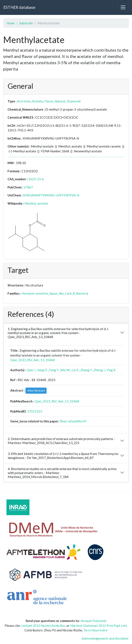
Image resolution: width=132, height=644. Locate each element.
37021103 (35, 411)
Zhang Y (86, 370)
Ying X (111, 370)
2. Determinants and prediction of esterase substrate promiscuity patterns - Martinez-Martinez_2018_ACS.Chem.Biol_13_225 (61, 441)
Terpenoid (73, 101)
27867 (28, 187)
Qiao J (31, 370)
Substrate (26, 23)
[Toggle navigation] (123, 7)
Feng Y (54, 370)
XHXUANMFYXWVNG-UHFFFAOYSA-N (51, 195)
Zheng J (99, 370)
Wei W (65, 370)
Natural (60, 101)
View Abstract (36, 391)
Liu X (75, 370)
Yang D (42, 370)
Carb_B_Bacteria (77, 293)
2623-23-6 (36, 179)
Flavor (49, 101)
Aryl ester (24, 101)
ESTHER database (19, 7)
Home (11, 23)
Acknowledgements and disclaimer (105, 638)
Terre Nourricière (95, 630)
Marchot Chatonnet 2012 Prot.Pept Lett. (99, 626)
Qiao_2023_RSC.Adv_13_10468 (32, 360)
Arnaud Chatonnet (94, 621)
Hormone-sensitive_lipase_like (43, 293)
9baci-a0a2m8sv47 (73, 421)
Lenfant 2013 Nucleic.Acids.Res (43, 626)
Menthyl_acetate (36, 203)
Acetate (37, 101)
